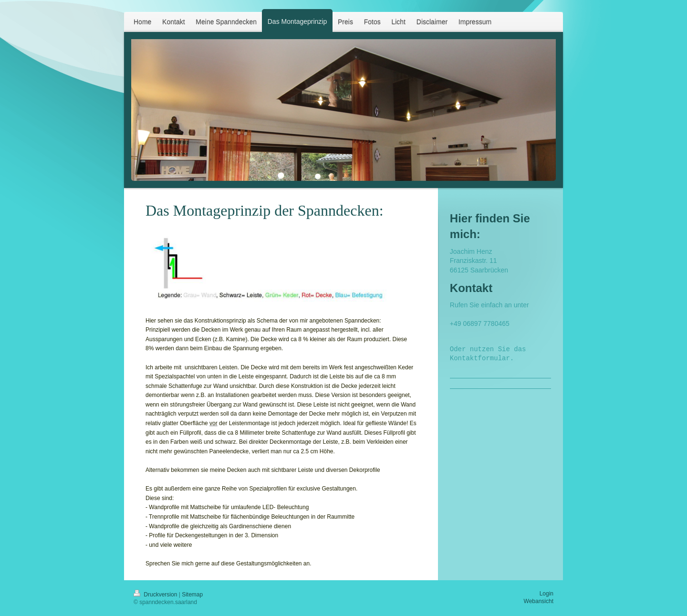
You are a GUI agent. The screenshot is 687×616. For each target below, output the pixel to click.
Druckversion (156, 595)
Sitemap (192, 595)
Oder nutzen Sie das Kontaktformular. (490, 354)
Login (546, 594)
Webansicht (539, 601)
